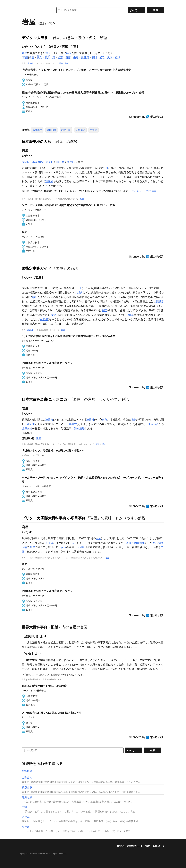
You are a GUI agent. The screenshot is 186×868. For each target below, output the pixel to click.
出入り (73, 543)
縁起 (80, 293)
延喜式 (73, 424)
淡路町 (90, 420)
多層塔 (159, 302)
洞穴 (48, 53)
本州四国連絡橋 (136, 543)
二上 (79, 288)
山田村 (60, 162)
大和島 (81, 547)
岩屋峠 (71, 162)
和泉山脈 (66, 130)
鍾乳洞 (85, 58)
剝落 (104, 310)
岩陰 (102, 58)
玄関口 (49, 543)
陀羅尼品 (80, 130)
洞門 (94, 58)
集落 (105, 420)
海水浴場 (79, 429)
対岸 (32, 547)
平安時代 (153, 424)
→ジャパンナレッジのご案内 (143, 191)
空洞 (118, 58)
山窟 (76, 58)
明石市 (31, 424)
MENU (25, 3)
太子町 (50, 162)
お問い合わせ (159, 846)
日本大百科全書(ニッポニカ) (45, 399)
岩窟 (60, 58)
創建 (131, 315)
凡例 (66, 63)
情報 (61, 63)
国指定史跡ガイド (37, 268)
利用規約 (121, 846)
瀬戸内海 (27, 429)
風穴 (110, 58)
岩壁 (24, 53)
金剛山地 (52, 130)
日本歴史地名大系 (36, 142)
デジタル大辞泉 (35, 38)
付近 (64, 547)
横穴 (69, 53)
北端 (133, 420)
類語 (25, 58)
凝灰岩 (49, 181)
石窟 (68, 58)
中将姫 (44, 319)
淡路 (39, 438)
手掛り (94, 130)
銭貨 (53, 315)
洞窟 (31, 58)
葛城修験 (37, 130)
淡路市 (49, 420)
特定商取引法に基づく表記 (139, 846)
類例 (35, 297)
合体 (98, 538)
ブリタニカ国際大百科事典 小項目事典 (54, 518)
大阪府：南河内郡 (32, 162)
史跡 (105, 168)
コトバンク (36, 10)
